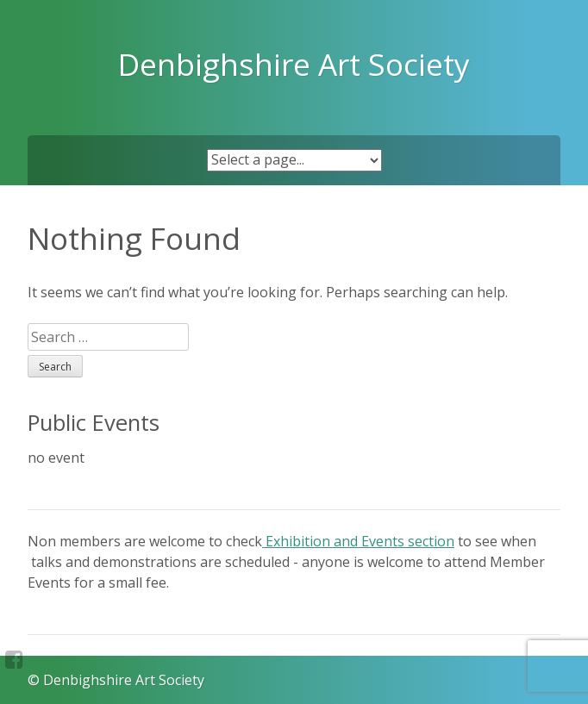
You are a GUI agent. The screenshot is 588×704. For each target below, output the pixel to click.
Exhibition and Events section (358, 541)
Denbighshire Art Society (294, 64)
